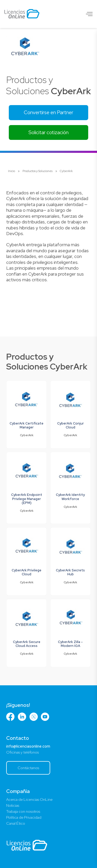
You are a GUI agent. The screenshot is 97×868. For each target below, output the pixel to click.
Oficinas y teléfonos (23, 752)
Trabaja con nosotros (23, 811)
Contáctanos (28, 768)
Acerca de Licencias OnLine (29, 799)
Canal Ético (16, 823)
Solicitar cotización (48, 132)
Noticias (13, 805)
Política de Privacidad (24, 817)
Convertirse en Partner (48, 112)
